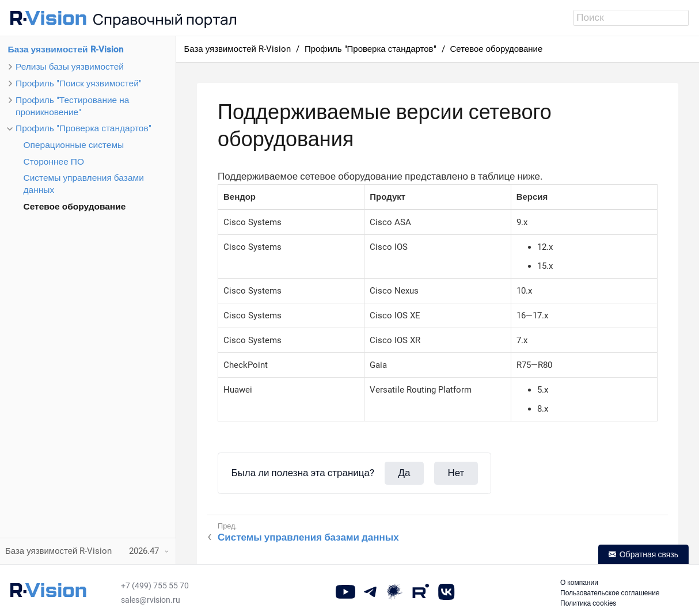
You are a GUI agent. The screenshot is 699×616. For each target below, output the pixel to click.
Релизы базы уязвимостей (70, 67)
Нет (456, 473)
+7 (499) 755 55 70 (155, 585)
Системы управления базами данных (308, 537)
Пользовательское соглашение (610, 593)
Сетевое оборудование (75, 207)
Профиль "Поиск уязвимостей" (79, 83)
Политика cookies (588, 603)
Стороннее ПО (54, 162)
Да (404, 473)
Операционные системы (74, 145)
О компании (579, 583)
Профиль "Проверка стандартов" (83, 128)
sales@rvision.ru (151, 600)
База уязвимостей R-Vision (66, 50)
